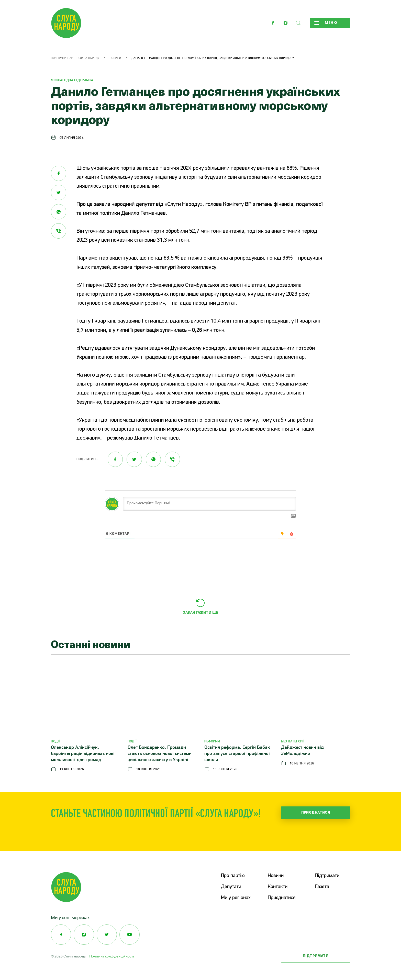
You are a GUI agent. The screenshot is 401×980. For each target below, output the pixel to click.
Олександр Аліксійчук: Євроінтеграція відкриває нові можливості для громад (83, 754)
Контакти (278, 887)
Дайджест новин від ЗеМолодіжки (302, 751)
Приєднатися (316, 813)
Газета (322, 887)
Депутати (231, 887)
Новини (115, 58)
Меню (326, 23)
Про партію (233, 876)
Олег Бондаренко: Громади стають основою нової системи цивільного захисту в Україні (160, 754)
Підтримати (327, 876)
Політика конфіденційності (112, 956)
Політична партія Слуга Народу (75, 58)
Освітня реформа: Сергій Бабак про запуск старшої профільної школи (237, 754)
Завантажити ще (200, 613)
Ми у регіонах (236, 898)
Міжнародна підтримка (72, 80)
